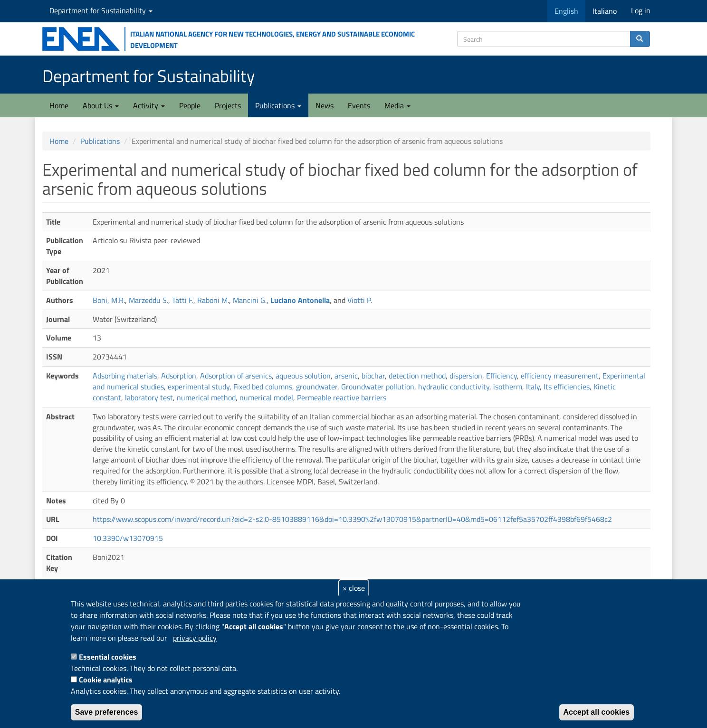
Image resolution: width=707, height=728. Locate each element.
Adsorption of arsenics (236, 376)
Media (397, 105)
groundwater (317, 387)
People (190, 105)
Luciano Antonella (300, 300)
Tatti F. (183, 300)
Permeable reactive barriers (342, 397)
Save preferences (107, 712)
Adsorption (179, 376)
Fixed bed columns (263, 387)
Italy (533, 387)
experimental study (199, 387)
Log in (641, 10)
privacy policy (195, 638)
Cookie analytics (106, 680)
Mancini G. (250, 300)
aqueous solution (303, 376)
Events (359, 105)
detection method (417, 376)
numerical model (266, 397)
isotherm (508, 387)
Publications (278, 105)
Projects (228, 105)
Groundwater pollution (378, 387)
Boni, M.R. (109, 300)
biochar (373, 376)
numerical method (206, 397)
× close (354, 588)
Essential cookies (108, 657)
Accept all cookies (597, 712)
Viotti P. (360, 300)
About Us (101, 105)
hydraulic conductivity (454, 387)
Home (59, 105)
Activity (149, 105)
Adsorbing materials (125, 376)
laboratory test (149, 397)
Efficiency (502, 376)
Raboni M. (213, 300)
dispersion (466, 376)
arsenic (346, 376)
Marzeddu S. (148, 300)
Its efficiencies (567, 387)
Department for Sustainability (101, 10)
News (325, 105)
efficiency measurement (560, 376)
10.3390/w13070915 (128, 538)
